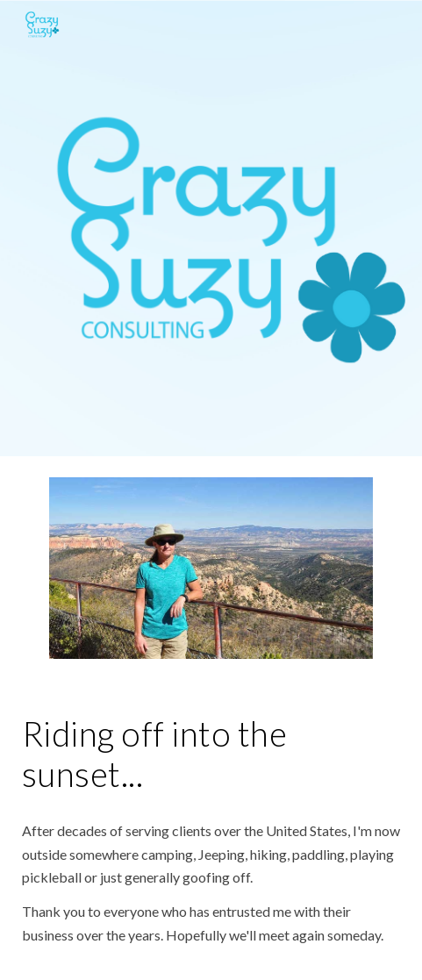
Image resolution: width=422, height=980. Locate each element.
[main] (211, 754)
